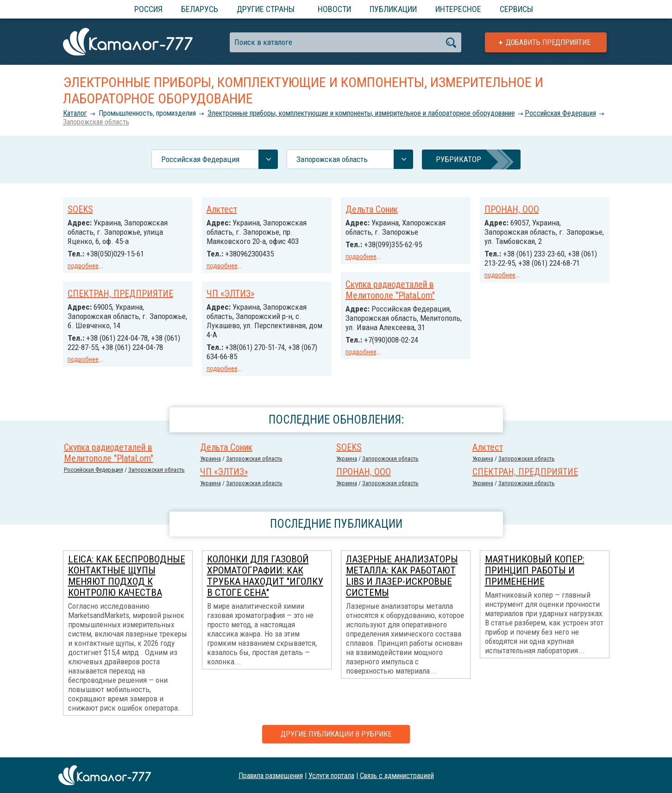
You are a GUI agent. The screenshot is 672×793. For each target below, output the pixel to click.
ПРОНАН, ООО (512, 209)
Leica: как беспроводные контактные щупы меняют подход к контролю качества (127, 576)
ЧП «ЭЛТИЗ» (230, 293)
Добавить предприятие (548, 42)
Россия (148, 9)
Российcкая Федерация (560, 113)
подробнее (83, 266)
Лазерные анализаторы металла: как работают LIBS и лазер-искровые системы (402, 576)
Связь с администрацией (397, 775)
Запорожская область (96, 122)
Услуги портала (331, 775)
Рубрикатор (458, 159)
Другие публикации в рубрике (336, 734)
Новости (334, 9)
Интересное (458, 9)
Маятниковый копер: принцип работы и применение (535, 570)
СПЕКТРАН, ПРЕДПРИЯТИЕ (120, 293)
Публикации (393, 9)
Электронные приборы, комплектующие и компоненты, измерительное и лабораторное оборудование (361, 113)
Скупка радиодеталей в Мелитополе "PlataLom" (390, 290)
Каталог (75, 113)
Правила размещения (271, 775)
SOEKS (80, 209)
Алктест (222, 209)
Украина (210, 459)
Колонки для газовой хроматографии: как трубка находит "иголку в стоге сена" (265, 576)
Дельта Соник (372, 209)
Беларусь (200, 9)
